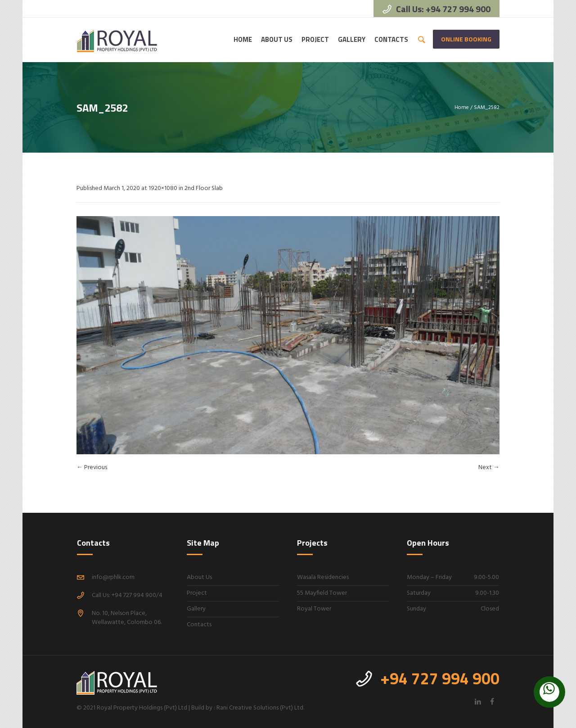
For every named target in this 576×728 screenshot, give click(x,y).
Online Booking (466, 39)
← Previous (92, 468)
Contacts (199, 625)
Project (197, 593)
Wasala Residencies (323, 577)
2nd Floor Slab (204, 188)
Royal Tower (314, 609)
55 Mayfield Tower (322, 593)
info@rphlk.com (113, 577)
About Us (199, 577)
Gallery (196, 609)
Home (462, 108)
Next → (489, 468)
